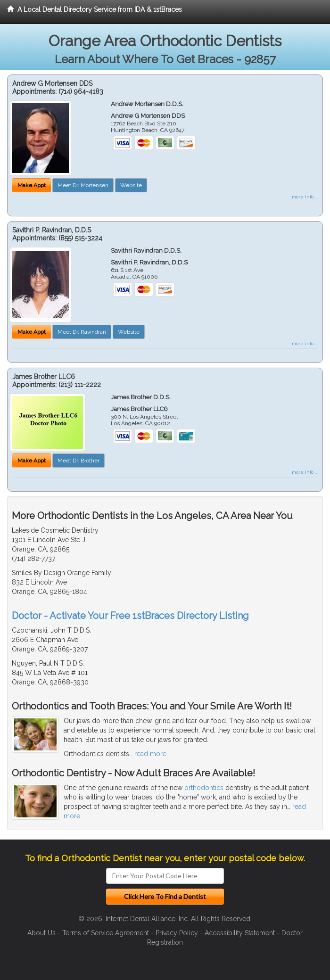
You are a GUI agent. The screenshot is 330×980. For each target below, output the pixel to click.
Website (131, 185)
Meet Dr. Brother (78, 461)
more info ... (305, 197)
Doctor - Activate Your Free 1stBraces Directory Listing (130, 616)
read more (150, 754)
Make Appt (32, 185)
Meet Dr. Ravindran (82, 332)
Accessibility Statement (240, 933)
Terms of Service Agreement (106, 933)
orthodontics (204, 788)
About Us (41, 933)
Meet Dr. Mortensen (83, 185)
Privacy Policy (177, 933)
